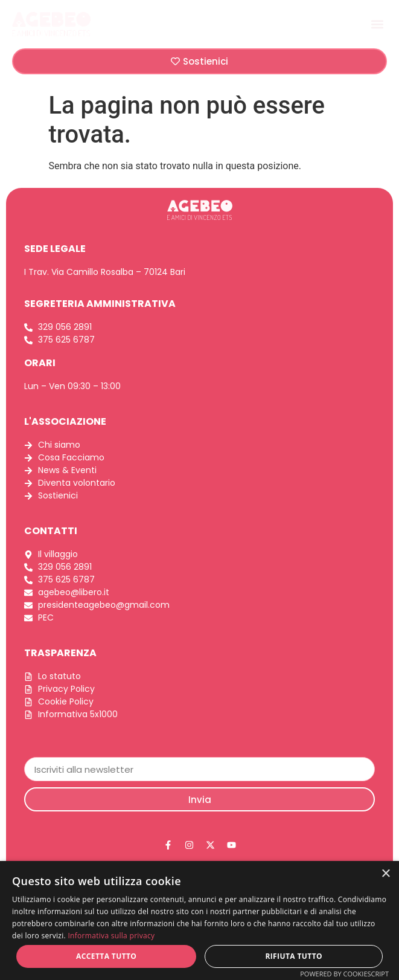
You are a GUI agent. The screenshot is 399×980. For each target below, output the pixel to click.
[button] (377, 24)
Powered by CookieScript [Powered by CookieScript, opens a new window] (344, 974)
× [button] (385, 874)
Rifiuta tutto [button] (294, 956)
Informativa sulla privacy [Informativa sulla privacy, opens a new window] (111, 936)
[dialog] (199, 920)
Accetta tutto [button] (106, 956)
